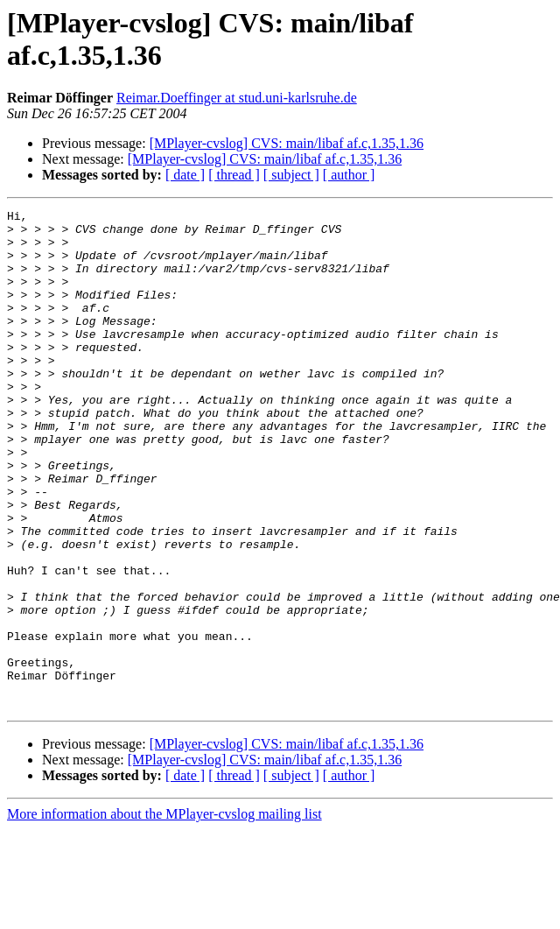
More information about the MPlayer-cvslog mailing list (164, 914)
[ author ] (349, 175)
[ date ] (185, 175)
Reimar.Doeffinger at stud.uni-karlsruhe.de (237, 98)
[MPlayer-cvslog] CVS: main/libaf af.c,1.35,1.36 (287, 143)
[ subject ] (291, 175)
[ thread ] (234, 175)
